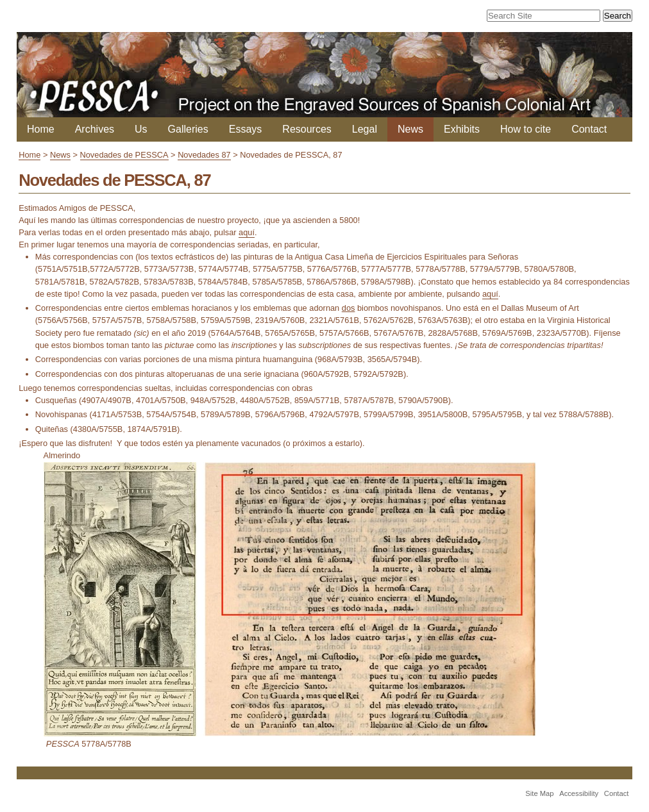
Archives (95, 129)
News (410, 129)
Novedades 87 (204, 155)
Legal (365, 129)
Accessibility (579, 793)
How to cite (526, 129)
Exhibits (462, 129)
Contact (589, 129)
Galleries (188, 129)
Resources (307, 129)
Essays (246, 129)
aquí (247, 232)
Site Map (539, 793)
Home (41, 129)
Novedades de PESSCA (124, 155)
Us (141, 129)
